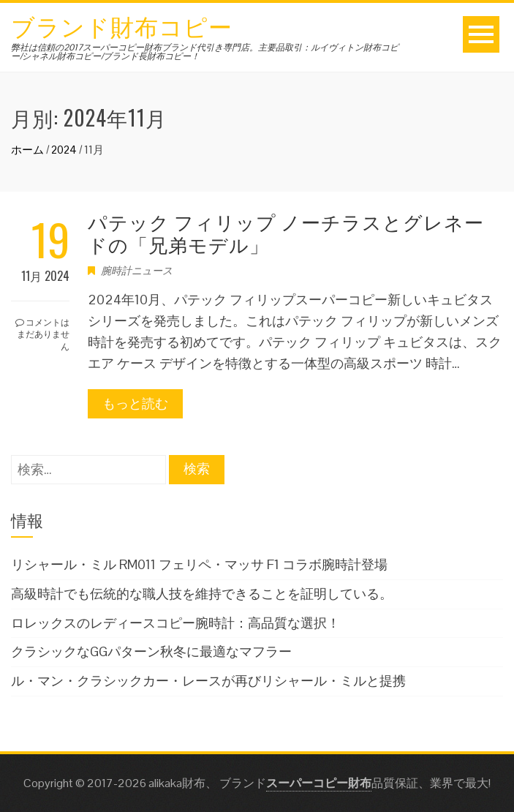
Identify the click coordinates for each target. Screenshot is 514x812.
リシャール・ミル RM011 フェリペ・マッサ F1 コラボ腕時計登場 (199, 564)
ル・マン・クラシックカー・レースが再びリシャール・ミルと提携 (208, 681)
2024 (64, 150)
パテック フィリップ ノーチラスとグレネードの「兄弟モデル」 (286, 233)
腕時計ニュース (137, 271)
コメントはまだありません (42, 334)
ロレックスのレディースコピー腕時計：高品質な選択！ (175, 623)
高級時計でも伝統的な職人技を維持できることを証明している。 (202, 594)
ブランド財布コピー (122, 25)
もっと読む (135, 403)
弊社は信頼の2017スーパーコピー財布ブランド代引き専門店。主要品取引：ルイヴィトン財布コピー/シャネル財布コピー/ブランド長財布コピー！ (205, 52)
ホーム (27, 150)
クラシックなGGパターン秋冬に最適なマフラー (151, 651)
